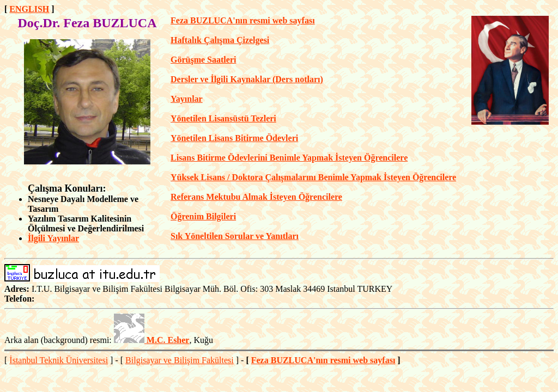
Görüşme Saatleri (203, 60)
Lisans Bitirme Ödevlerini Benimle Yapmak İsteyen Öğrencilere (289, 158)
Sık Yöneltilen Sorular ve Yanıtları (235, 236)
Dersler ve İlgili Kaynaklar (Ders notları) (247, 79)
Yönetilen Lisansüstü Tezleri (223, 118)
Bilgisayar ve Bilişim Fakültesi (180, 360)
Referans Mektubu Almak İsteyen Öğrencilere (256, 197)
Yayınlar (187, 99)
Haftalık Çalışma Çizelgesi (220, 40)
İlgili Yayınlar (53, 238)
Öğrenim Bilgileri (203, 216)
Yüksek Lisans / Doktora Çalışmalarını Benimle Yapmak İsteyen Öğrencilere (313, 177)
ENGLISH (29, 9)
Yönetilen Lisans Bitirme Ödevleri (234, 138)
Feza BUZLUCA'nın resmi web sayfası (243, 20)
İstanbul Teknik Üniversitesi (59, 360)
